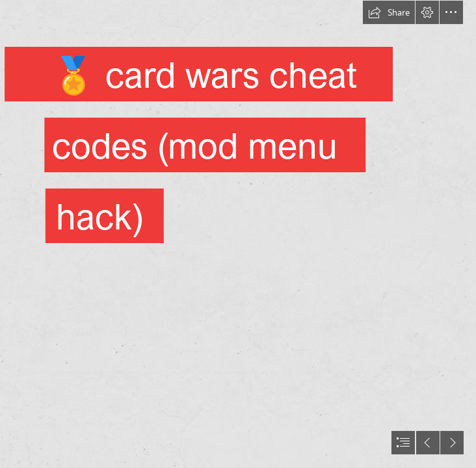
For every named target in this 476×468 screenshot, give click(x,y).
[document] (238, 234)
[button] (389, 12)
